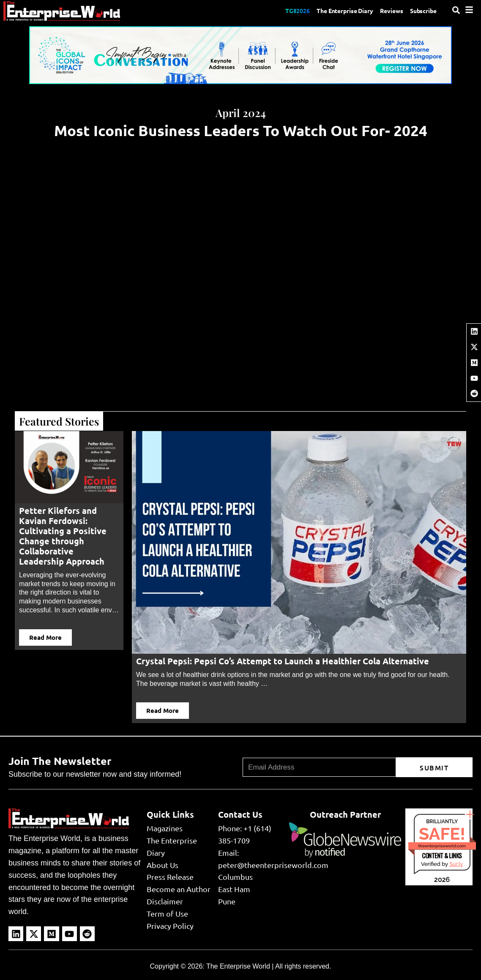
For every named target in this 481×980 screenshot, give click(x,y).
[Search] (456, 10)
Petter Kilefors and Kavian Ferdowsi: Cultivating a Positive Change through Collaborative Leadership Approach (63, 536)
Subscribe (422, 11)
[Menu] (469, 10)
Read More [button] (45, 637)
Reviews (386, 11)
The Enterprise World (238, 966)
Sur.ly (456, 864)
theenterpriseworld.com (442, 846)
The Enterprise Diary (334, 11)
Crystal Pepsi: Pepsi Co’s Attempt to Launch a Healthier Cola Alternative (283, 661)
